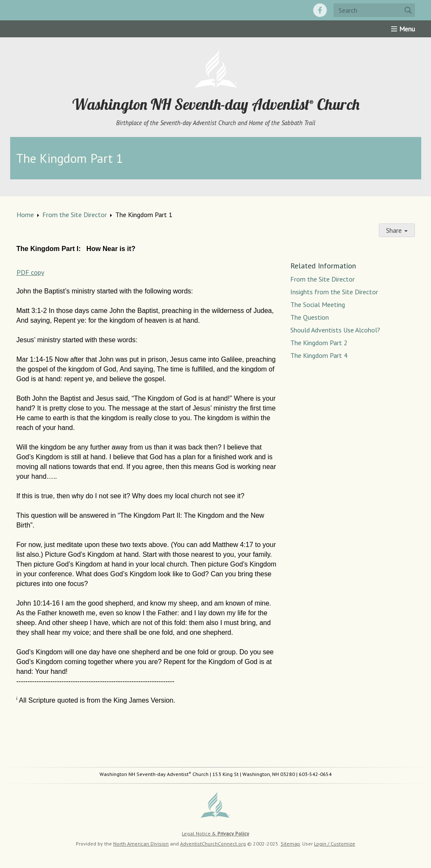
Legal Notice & (215, 833)
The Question (310, 317)
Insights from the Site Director (334, 292)
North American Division (141, 844)
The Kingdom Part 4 (319, 355)
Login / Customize (335, 844)
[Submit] (408, 10)
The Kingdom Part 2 (319, 343)
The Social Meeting (318, 304)
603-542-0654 (315, 774)
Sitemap (290, 844)
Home (25, 215)
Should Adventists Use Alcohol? (335, 330)
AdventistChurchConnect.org (213, 844)
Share (397, 230)
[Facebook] (320, 10)
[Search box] (374, 10)
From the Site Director (75, 215)
